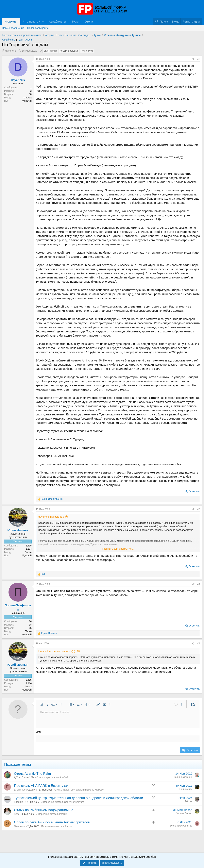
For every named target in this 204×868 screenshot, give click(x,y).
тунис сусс (87, 51)
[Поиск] (161, 21)
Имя (39, 732)
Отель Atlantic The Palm (32, 773)
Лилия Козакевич (183, 777)
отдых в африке (69, 51)
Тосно (28, 631)
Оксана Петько (184, 813)
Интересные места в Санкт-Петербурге (62, 802)
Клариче (19, 802)
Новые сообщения (13, 28)
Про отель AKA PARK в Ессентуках (41, 785)
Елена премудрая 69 (25, 790)
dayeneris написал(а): (51, 517)
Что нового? (32, 21)
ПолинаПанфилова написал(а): (57, 651)
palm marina (50, 51)
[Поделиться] (193, 59)
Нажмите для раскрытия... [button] (118, 549)
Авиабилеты (57, 21)
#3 (199, 584)
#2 (199, 509)
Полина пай (186, 789)
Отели (89, 21)
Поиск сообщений (38, 28)
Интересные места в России (51, 814)
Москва (28, 98)
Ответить (194, 491)
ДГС (16, 777)
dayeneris (11, 51)
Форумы (11, 21)
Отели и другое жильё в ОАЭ (53, 777)
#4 (199, 643)
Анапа (28, 552)
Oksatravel (20, 826)
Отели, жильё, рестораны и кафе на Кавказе (79, 790)
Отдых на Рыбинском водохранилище (44, 810)
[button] (43, 21)
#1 (199, 59)
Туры (75, 21)
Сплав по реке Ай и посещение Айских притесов (52, 822)
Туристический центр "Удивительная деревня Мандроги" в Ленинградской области (78, 798)
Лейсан (188, 801)
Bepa (17, 814)
